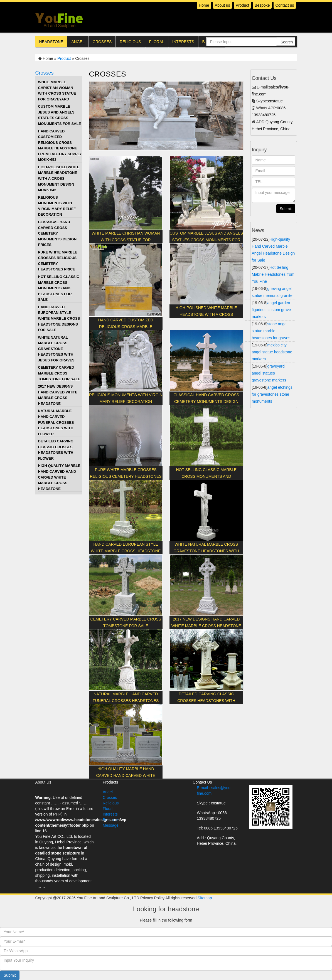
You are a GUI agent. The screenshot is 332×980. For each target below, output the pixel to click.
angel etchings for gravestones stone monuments (272, 394)
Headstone (51, 42)
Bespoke (262, 5)
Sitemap (205, 898)
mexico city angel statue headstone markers (272, 352)
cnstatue (275, 101)
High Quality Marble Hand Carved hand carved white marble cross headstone (59, 477)
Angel (78, 42)
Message (111, 825)
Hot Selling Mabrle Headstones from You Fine (273, 274)
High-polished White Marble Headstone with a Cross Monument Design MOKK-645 (59, 178)
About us (222, 5)
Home (204, 5)
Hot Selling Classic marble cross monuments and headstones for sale (59, 288)
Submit (10, 975)
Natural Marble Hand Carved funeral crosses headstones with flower (56, 422)
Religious (130, 42)
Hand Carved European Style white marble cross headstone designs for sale (59, 318)
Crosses (102, 42)
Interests (183, 42)
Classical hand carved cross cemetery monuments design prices (57, 233)
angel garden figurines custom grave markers (271, 310)
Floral (157, 42)
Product (242, 5)
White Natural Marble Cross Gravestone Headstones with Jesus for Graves (56, 349)
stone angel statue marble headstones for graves (271, 331)
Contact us (285, 5)
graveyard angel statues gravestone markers (269, 373)
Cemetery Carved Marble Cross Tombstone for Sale (59, 373)
